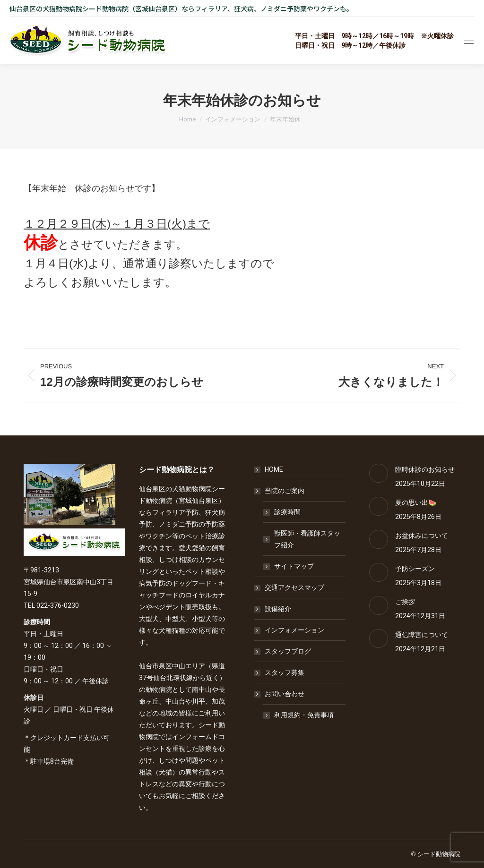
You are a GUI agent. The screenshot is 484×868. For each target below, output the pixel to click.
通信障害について (422, 635)
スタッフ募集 (285, 672)
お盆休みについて (422, 536)
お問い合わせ (280, 694)
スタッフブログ (288, 651)
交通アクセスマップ (294, 587)
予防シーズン (415, 569)
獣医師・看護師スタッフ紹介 (307, 539)
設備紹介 (278, 609)
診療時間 (287, 512)
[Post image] (379, 473)
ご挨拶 (405, 602)
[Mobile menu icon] (469, 41)
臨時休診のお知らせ (425, 469)
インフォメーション (294, 630)
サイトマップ (294, 566)
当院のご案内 (280, 491)
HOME (274, 469)
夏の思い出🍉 (416, 502)
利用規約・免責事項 (304, 715)
